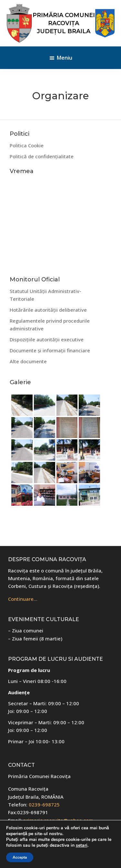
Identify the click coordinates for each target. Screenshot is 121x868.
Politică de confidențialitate (42, 156)
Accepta (20, 857)
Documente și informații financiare (50, 350)
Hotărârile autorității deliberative (48, 310)
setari (82, 845)
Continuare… (23, 599)
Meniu (65, 58)
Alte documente (28, 361)
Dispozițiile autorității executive (47, 339)
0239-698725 (44, 805)
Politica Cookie (27, 145)
